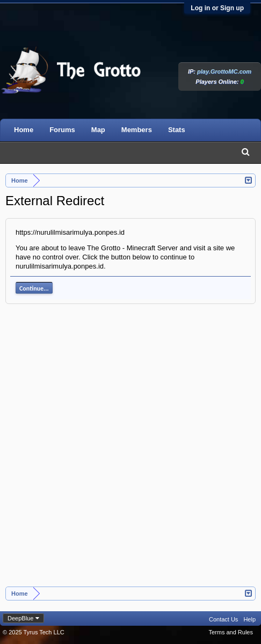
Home (24, 130)
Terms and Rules (231, 632)
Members (137, 130)
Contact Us (223, 619)
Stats (177, 130)
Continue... (34, 288)
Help (249, 619)
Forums (62, 130)
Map (98, 130)
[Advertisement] (130, 451)
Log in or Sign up (217, 8)
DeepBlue (20, 618)
